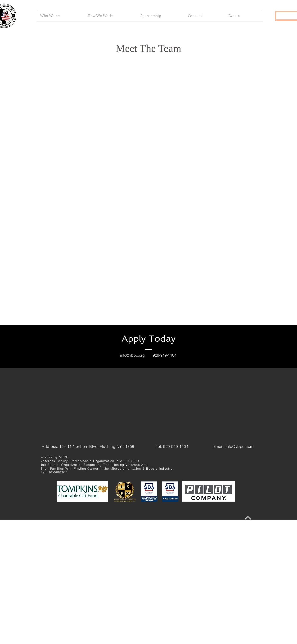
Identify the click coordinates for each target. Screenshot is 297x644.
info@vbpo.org (132, 355)
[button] (60, 16)
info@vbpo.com (239, 446)
